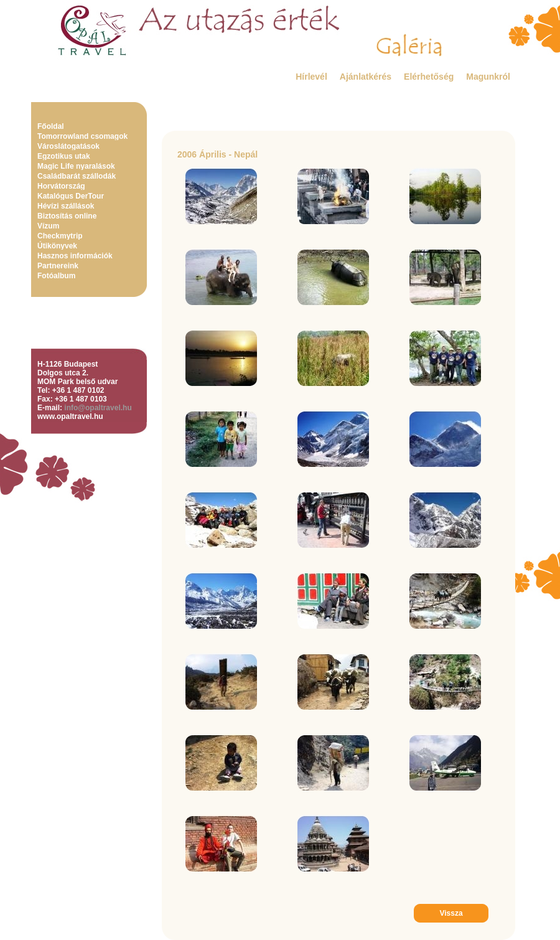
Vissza (451, 913)
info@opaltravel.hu (98, 408)
